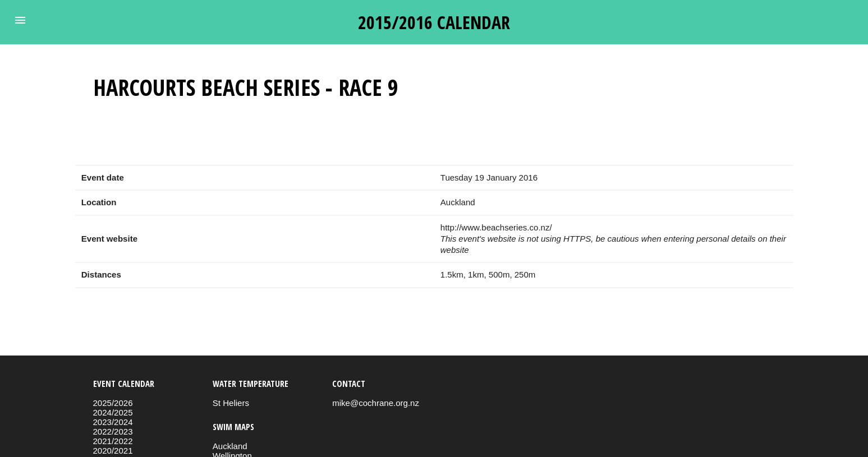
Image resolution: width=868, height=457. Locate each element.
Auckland (230, 446)
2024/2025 (113, 412)
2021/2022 (113, 441)
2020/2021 (113, 451)
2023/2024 (113, 422)
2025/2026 (113, 403)
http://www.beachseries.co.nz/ (496, 227)
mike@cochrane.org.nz (376, 403)
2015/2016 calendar (434, 22)
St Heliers (231, 403)
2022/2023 (113, 431)
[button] (20, 20)
